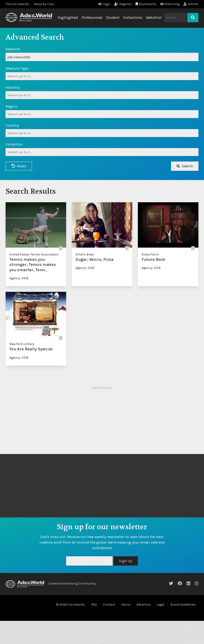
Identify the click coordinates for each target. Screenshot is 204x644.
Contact (109, 605)
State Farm (150, 254)
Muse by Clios (44, 4)
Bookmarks (146, 4)
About (126, 605)
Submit (191, 4)
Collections (133, 17)
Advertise (143, 605)
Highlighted (68, 17)
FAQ (94, 605)
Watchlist (154, 17)
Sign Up (126, 561)
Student (113, 17)
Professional (92, 17)
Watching (170, 4)
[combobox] (102, 76)
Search (185, 166)
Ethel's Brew (85, 254)
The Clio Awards (17, 4)
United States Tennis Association (34, 254)
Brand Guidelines (183, 605)
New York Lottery (22, 344)
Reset (19, 166)
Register (123, 4)
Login (104, 4)
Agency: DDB (19, 278)
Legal (160, 605)
